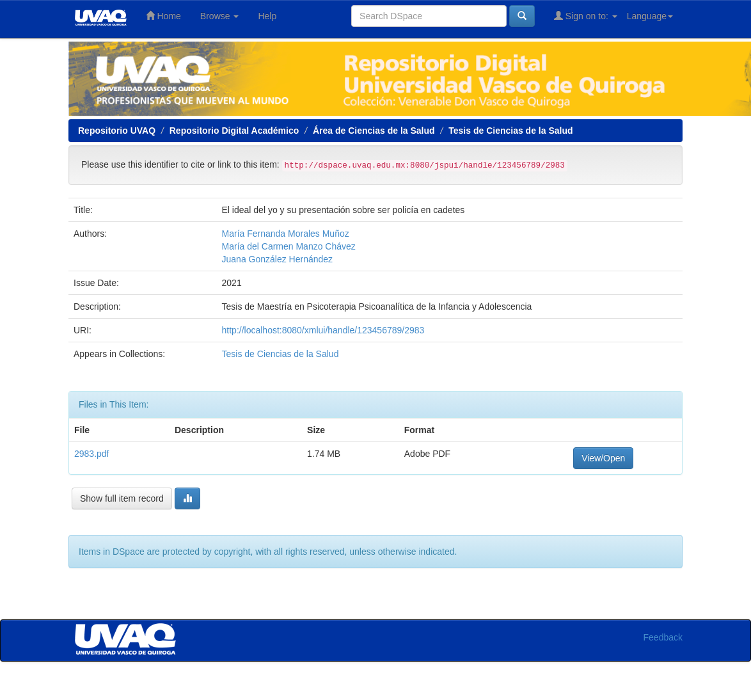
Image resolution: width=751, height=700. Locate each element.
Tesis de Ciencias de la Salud (510, 131)
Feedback (663, 637)
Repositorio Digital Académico (234, 131)
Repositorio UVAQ (117, 131)
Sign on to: (586, 16)
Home (163, 16)
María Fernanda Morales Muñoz (286, 234)
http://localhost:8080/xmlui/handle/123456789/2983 (323, 330)
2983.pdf (92, 454)
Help (267, 16)
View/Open (603, 458)
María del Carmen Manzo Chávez (289, 246)
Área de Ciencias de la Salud (374, 131)
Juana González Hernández (278, 259)
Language (650, 16)
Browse (220, 16)
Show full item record (122, 498)
